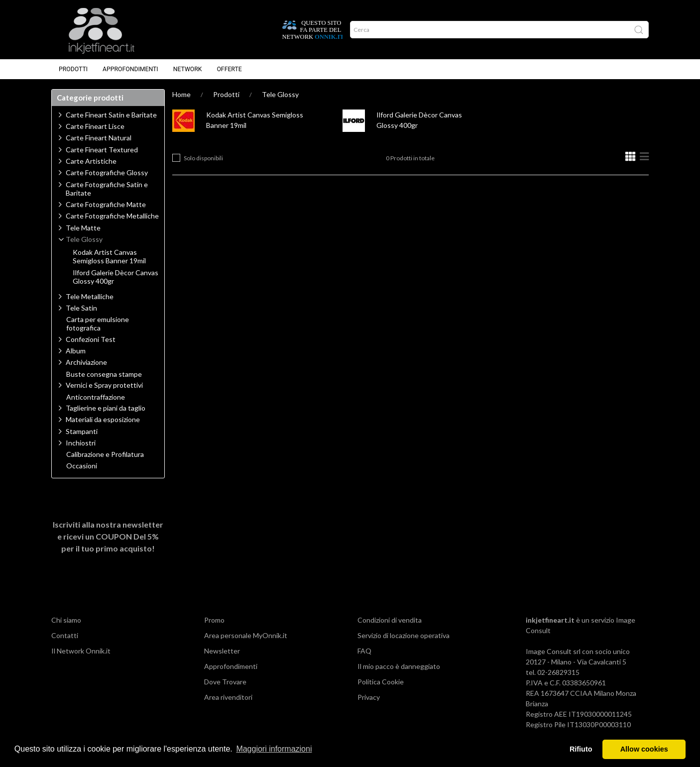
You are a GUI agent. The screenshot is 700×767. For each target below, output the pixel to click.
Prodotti (73, 69)
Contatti (65, 635)
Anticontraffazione (96, 397)
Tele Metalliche (90, 296)
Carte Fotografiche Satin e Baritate (107, 189)
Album (76, 351)
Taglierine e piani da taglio (106, 408)
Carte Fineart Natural (99, 138)
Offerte (229, 69)
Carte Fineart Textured (102, 150)
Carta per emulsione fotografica (98, 324)
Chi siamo (66, 620)
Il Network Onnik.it (81, 651)
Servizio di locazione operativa (404, 635)
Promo (214, 620)
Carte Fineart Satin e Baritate (111, 115)
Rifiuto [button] (581, 749)
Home (181, 94)
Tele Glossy (280, 94)
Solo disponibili (203, 158)
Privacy (369, 697)
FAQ (364, 651)
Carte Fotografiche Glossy (107, 172)
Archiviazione (86, 362)
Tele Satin (81, 308)
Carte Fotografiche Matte (106, 204)
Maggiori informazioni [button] (274, 749)
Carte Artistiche (91, 161)
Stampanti (82, 431)
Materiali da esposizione (103, 419)
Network (188, 69)
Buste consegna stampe (104, 374)
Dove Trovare (225, 682)
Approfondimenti (130, 69)
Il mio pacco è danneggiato (399, 666)
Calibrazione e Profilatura (105, 454)
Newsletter (222, 651)
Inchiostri (81, 443)
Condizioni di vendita (390, 620)
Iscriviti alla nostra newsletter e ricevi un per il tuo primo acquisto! (108, 536)
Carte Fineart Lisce (95, 126)
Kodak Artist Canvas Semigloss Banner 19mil (109, 257)
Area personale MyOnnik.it (246, 635)
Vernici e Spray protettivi (104, 385)
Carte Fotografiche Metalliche (112, 216)
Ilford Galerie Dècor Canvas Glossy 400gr (116, 277)
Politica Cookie (381, 682)
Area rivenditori (228, 697)
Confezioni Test (91, 339)
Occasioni (82, 466)
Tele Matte (83, 228)
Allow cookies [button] (644, 749)
